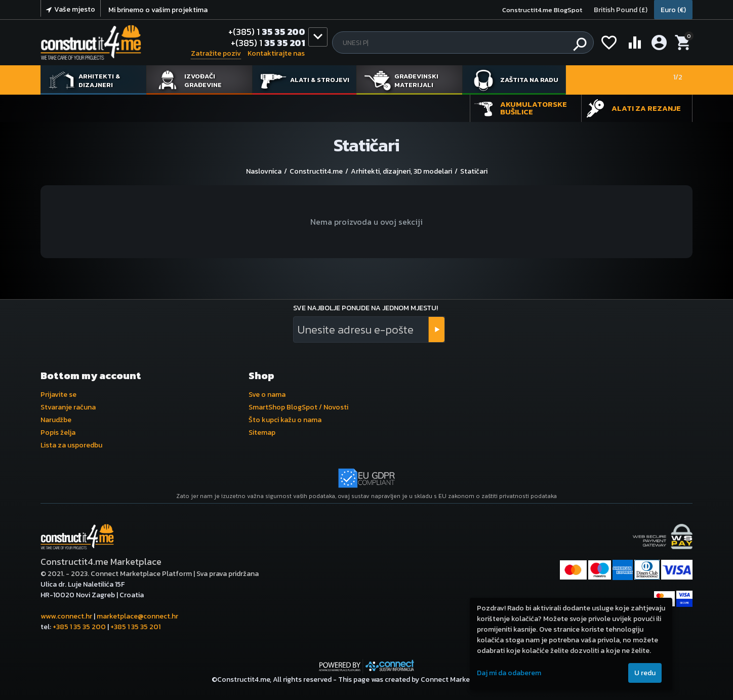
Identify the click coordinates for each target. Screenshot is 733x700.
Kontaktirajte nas (276, 53)
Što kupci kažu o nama (285, 420)
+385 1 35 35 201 (135, 627)
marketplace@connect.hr (137, 616)
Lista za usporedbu (71, 445)
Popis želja (58, 433)
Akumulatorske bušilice (534, 108)
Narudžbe (56, 420)
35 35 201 (268, 43)
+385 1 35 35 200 (79, 627)
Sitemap (262, 433)
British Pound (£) (621, 10)
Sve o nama (267, 395)
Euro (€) (673, 10)
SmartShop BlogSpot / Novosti (298, 407)
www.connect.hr (66, 616)
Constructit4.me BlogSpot (542, 10)
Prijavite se (58, 395)
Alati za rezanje (646, 108)
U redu (645, 673)
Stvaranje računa (68, 407)
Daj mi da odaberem (509, 673)
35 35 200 (267, 32)
